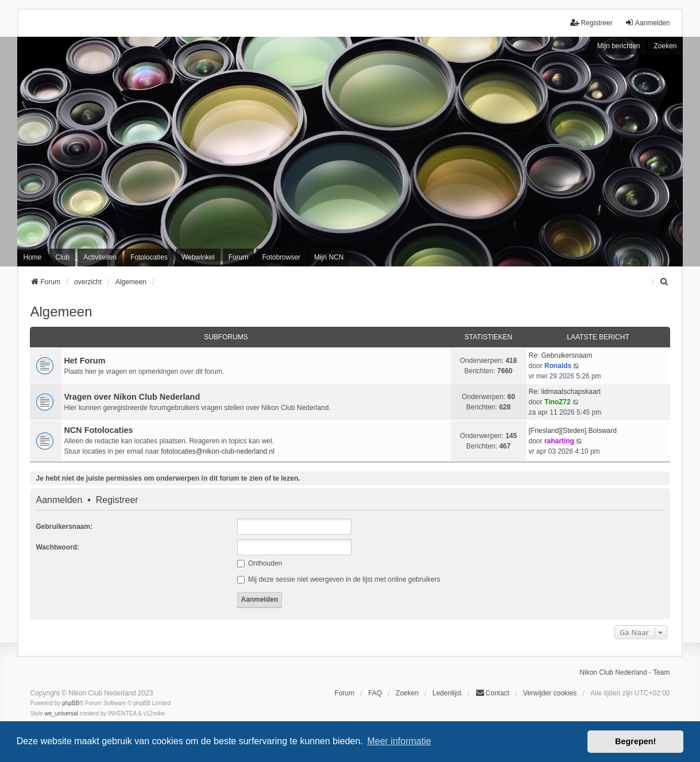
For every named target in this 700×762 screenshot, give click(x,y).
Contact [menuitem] (492, 693)
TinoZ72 (558, 402)
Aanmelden (59, 500)
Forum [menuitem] (239, 257)
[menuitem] (665, 282)
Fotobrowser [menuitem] (281, 257)
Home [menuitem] (32, 257)
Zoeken (666, 46)
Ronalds (558, 366)
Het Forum (84, 361)
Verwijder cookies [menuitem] (550, 693)
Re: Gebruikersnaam (561, 355)
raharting (559, 441)
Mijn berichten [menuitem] (619, 46)
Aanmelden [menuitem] (647, 23)
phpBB (71, 703)
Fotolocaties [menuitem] (149, 257)
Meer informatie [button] (399, 741)
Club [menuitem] (62, 257)
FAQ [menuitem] (375, 693)
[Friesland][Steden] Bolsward (573, 431)
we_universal (61, 713)
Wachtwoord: (57, 547)
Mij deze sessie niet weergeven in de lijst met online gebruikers (339, 579)
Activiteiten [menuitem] (100, 257)
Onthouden (260, 563)
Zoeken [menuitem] (407, 693)
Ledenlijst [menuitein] (447, 693)
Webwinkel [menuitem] (198, 257)
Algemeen (61, 312)
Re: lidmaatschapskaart (565, 392)
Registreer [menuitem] (591, 23)
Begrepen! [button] (635, 741)
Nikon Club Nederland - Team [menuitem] (624, 672)
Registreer (117, 500)
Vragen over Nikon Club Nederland (132, 397)
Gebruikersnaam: (64, 527)
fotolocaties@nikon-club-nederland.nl (218, 451)
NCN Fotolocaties (98, 430)
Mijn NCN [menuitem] (329, 257)
